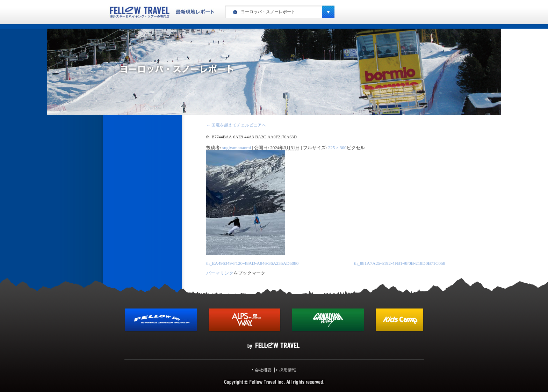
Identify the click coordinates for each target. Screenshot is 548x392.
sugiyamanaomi (237, 148)
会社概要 (263, 370)
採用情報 (288, 370)
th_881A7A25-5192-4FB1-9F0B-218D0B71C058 (400, 263)
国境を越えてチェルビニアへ (236, 125)
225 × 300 (337, 148)
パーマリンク (220, 273)
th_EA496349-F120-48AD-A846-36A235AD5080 (252, 263)
